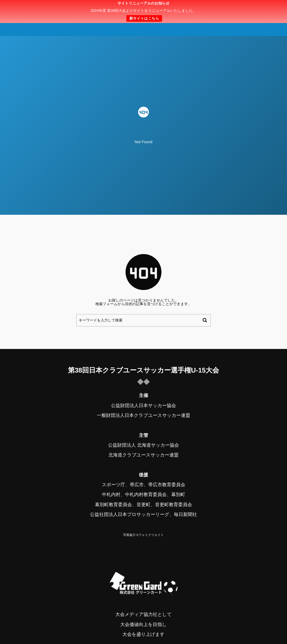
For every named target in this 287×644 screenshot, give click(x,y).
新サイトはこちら (144, 18)
